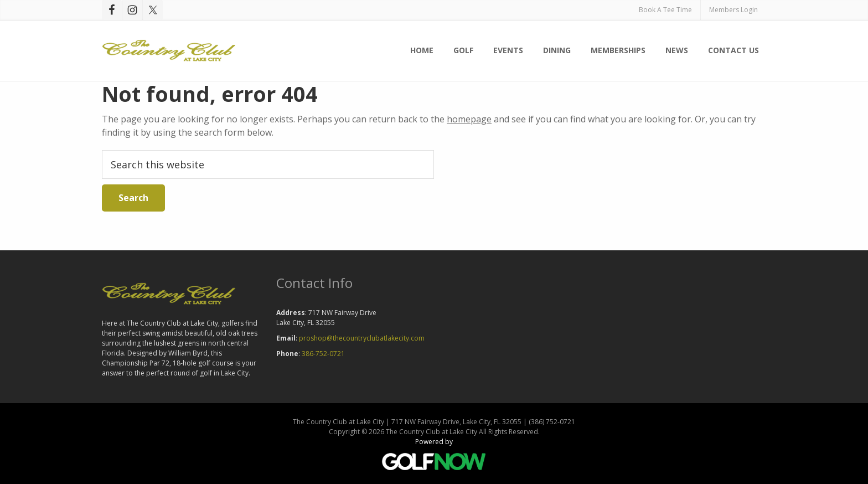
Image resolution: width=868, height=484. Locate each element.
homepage (469, 119)
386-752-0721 (323, 354)
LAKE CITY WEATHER (608, 317)
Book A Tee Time (665, 10)
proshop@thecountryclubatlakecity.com (362, 338)
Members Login (733, 10)
